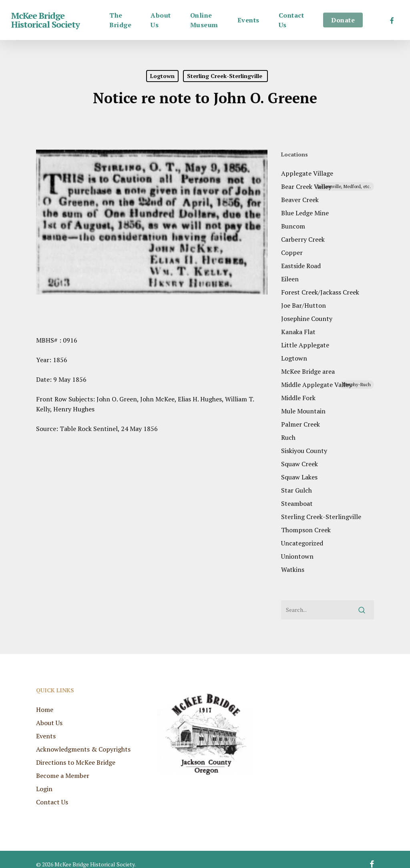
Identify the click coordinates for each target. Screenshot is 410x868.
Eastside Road (301, 266)
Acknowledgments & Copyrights (83, 740)
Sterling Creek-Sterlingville (225, 76)
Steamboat (297, 503)
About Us (49, 714)
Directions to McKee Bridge (76, 754)
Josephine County (307, 319)
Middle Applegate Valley (328, 385)
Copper (292, 253)
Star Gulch (296, 490)
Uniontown (297, 556)
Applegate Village (307, 173)
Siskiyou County (304, 451)
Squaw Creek (299, 464)
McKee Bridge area (308, 371)
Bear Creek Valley (328, 186)
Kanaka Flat (298, 332)
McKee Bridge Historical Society (45, 20)
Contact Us (52, 793)
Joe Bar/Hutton (303, 305)
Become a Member (63, 767)
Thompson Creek (306, 530)
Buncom (293, 226)
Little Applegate (305, 345)
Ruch (288, 437)
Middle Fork (298, 398)
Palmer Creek (300, 424)
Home (45, 701)
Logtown (162, 76)
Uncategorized (302, 543)
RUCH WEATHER (320, 705)
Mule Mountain (303, 411)
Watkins (293, 569)
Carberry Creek (303, 239)
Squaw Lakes (299, 477)
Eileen (290, 279)
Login (44, 780)
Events (46, 727)
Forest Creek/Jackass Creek (320, 292)
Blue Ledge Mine (305, 213)
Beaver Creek (300, 200)
